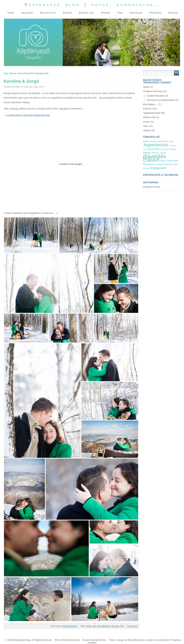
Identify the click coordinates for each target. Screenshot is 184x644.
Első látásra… (150, 104)
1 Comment (132, 626)
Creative (153, 141)
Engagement (158, 168)
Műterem (155, 153)
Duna (175, 164)
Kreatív (146, 168)
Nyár (176, 161)
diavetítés (155, 156)
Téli (122, 626)
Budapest (148, 164)
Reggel (163, 161)
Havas (89, 626)
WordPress (101, 640)
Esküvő (147, 109)
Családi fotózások (156, 96)
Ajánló (146, 87)
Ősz (156, 164)
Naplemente (163, 141)
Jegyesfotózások (69, 626)
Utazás (147, 130)
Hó (94, 626)
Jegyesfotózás (103, 626)
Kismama (164, 149)
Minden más (149, 117)
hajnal (171, 141)
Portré (146, 122)
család (163, 153)
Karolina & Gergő (21, 81)
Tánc (146, 126)
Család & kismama (153, 91)
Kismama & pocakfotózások (161, 100)
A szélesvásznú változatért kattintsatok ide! (28, 115)
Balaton (147, 153)
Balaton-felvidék (165, 164)
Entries (64, 640)
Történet (173, 145)
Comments (74, 640)
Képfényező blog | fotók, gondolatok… (92, 5)
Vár (145, 149)
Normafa (115, 626)
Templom (172, 149)
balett (146, 141)
